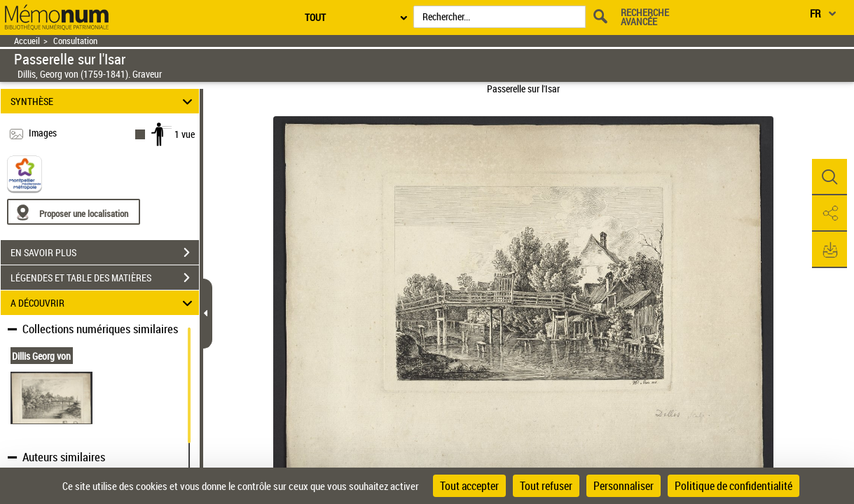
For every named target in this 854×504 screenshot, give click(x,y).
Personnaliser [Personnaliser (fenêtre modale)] (624, 486)
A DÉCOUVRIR (103, 303)
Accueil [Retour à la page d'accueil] (27, 41)
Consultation (75, 41)
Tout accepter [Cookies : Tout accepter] (469, 486)
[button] (829, 177)
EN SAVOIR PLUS (105, 253)
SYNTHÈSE (103, 101)
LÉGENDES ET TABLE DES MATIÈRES (105, 278)
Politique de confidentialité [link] (734, 486)
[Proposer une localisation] (74, 212)
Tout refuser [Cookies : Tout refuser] (546, 486)
